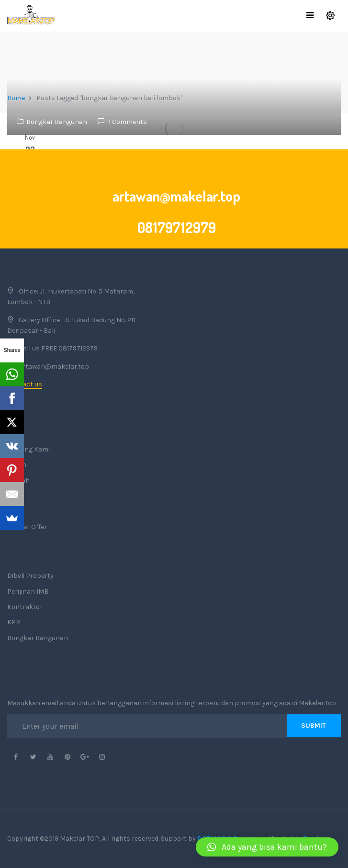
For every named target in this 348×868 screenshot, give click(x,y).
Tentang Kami (28, 449)
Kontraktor (25, 607)
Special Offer (27, 527)
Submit (314, 726)
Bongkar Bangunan (57, 122)
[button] (267, 847)
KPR (14, 622)
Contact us (25, 384)
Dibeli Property (30, 576)
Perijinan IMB (28, 592)
